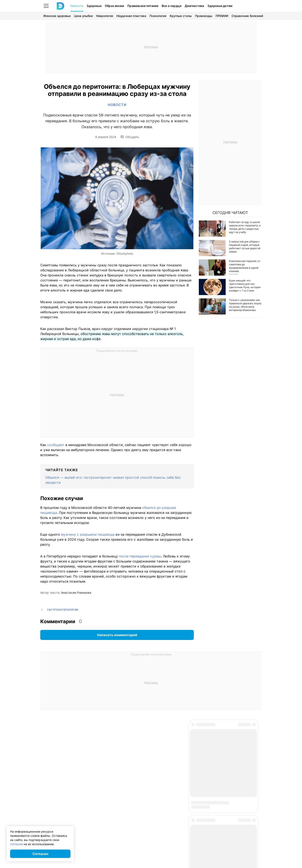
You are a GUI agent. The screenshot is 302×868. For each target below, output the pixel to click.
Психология (158, 16)
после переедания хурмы (140, 556)
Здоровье (94, 6)
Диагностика (194, 6)
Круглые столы (181, 16)
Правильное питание (143, 6)
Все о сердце (172, 6)
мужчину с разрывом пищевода (88, 534)
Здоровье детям (220, 6)
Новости (77, 6)
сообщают (56, 445)
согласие (16, 844)
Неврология (105, 16)
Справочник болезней (247, 16)
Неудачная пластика (131, 16)
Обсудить (130, 137)
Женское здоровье (57, 16)
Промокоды (204, 16)
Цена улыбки (83, 16)
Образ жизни (114, 6)
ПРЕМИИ (222, 16)
